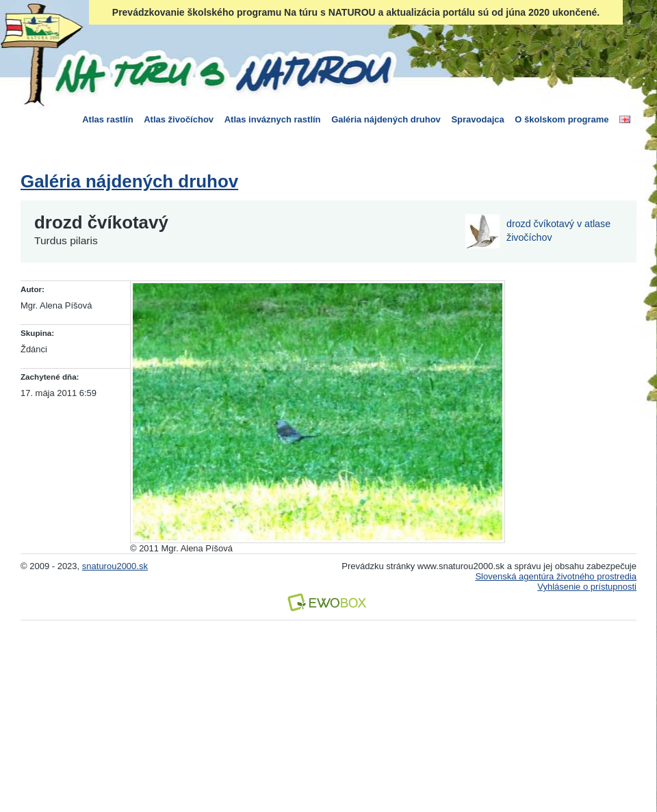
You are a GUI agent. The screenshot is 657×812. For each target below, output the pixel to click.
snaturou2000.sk (115, 566)
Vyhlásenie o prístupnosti (587, 587)
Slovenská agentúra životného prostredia (556, 576)
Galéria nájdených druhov (386, 119)
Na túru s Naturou (222, 71)
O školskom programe (562, 119)
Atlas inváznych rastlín (273, 119)
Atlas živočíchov (179, 119)
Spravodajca (477, 119)
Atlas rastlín (107, 119)
